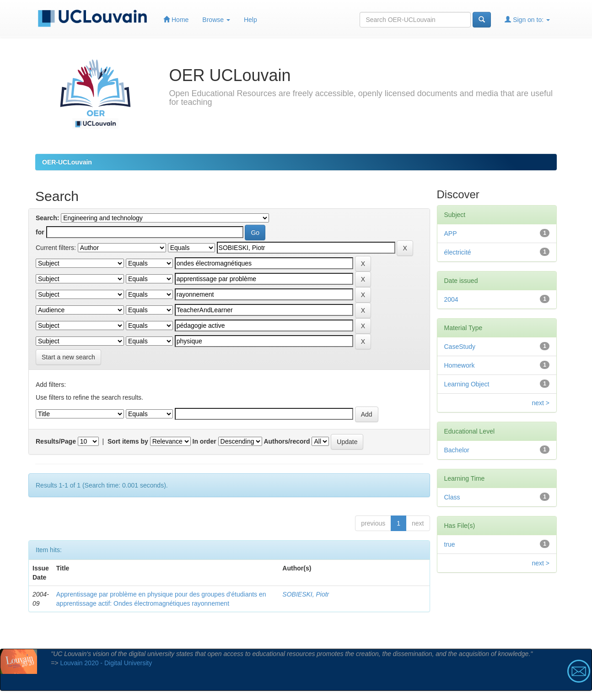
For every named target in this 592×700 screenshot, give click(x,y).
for (40, 232)
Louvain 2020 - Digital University (106, 663)
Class (452, 497)
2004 (451, 299)
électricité (458, 252)
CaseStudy (460, 347)
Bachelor (457, 450)
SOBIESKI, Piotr (306, 594)
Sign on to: (527, 19)
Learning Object (467, 384)
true (450, 544)
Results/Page (56, 441)
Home (176, 19)
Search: (47, 218)
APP (451, 233)
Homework (460, 365)
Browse (216, 20)
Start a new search (68, 357)
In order (205, 441)
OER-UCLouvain (67, 162)
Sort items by (128, 441)
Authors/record (287, 441)
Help (250, 20)
